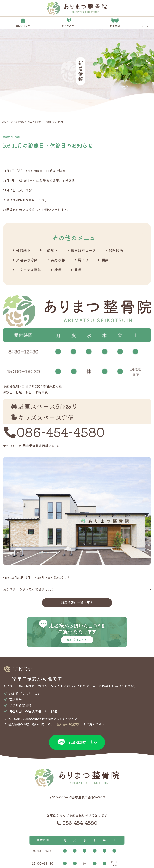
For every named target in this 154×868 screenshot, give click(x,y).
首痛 (78, 270)
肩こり (83, 260)
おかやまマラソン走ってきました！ (29, 589)
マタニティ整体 (29, 270)
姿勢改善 (58, 260)
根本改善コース (83, 250)
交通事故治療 (27, 260)
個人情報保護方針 (68, 724)
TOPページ (8, 122)
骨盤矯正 (23, 250)
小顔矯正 (51, 250)
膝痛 (58, 270)
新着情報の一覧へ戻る (77, 602)
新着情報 (20, 122)
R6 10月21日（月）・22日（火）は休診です (37, 577)
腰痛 (105, 260)
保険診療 (116, 250)
